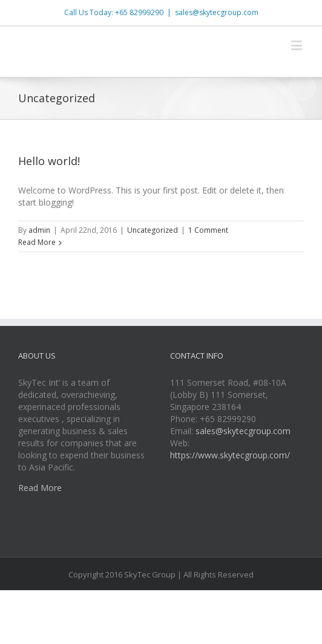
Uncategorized (153, 230)
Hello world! (49, 161)
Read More (37, 242)
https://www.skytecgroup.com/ (230, 455)
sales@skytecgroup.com (217, 12)
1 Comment (208, 230)
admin (39, 230)
